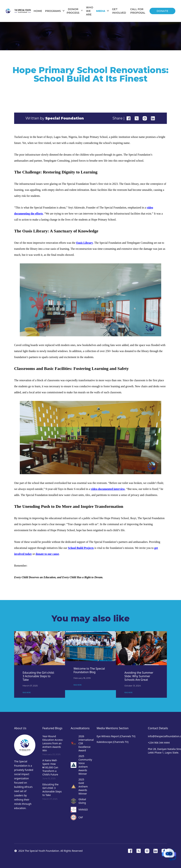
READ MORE (27, 693)
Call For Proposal (138, 11)
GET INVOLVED (119, 11)
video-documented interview (108, 489)
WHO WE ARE (90, 11)
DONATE (162, 11)
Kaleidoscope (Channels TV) (113, 742)
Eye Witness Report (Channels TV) (116, 736)
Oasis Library (84, 243)
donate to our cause (47, 554)
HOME (38, 11)
